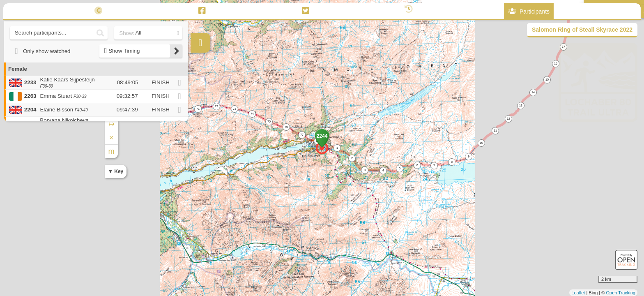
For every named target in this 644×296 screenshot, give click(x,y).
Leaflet (578, 293)
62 (186, 6)
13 (521, 105)
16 (556, 64)
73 (235, 109)
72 (216, 106)
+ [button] (197, 90)
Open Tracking (621, 293)
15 (547, 80)
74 (252, 114)
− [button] (197, 104)
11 (495, 131)
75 (269, 121)
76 (286, 127)
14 (533, 92)
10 (481, 143)
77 (302, 135)
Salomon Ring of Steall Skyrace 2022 (582, 30)
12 (508, 119)
